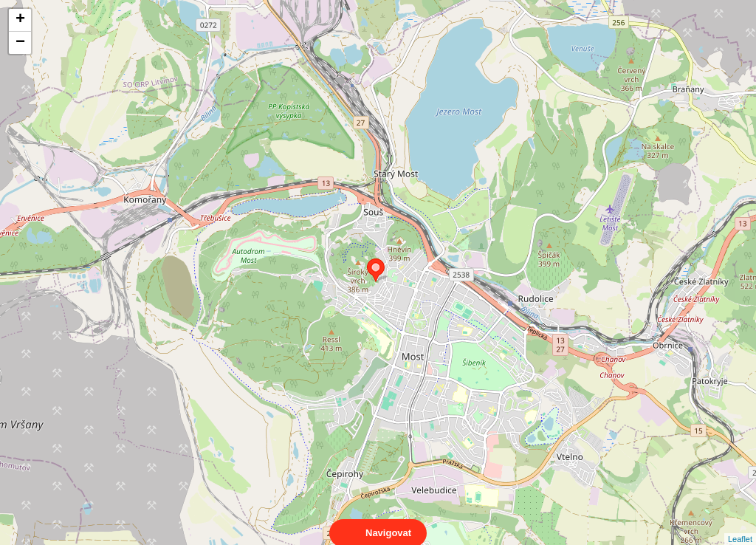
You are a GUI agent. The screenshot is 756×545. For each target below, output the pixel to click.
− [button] (20, 43)
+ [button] (20, 20)
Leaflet (740, 526)
